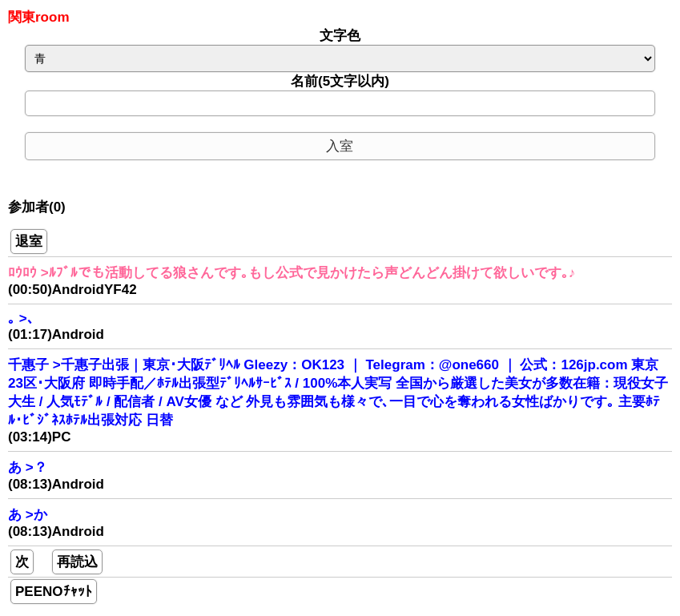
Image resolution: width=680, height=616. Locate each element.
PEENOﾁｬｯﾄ (54, 592)
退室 (29, 242)
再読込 (77, 562)
